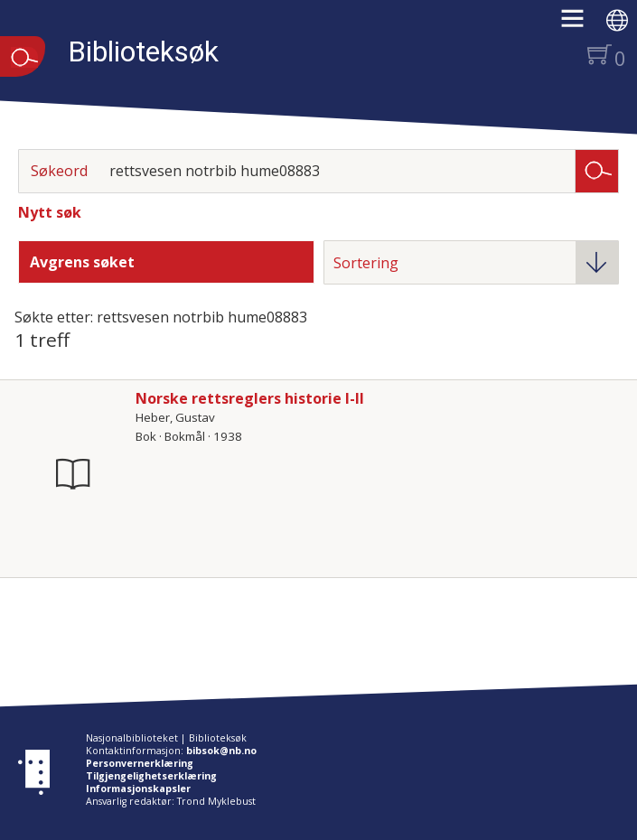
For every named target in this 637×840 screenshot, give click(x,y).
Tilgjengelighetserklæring (151, 776)
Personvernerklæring (140, 763)
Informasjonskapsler (138, 789)
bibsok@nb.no (221, 751)
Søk (597, 170)
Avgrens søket (82, 262)
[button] (581, 24)
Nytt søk (50, 212)
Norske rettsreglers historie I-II (250, 398)
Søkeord (59, 171)
